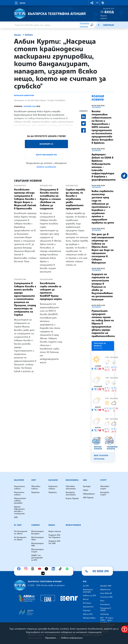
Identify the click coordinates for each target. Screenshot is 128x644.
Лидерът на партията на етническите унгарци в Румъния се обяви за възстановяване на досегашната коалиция (102, 287)
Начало (18, 35)
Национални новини (19, 488)
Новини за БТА (89, 596)
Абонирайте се (46, 144)
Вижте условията (46, 166)
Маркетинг (105, 590)
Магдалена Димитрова (24, 95)
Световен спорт (105, 488)
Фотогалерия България (37, 533)
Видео (52, 525)
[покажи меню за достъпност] (124, 629)
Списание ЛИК (106, 597)
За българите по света (20, 539)
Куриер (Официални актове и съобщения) (19, 510)
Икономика (72, 480)
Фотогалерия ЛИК (37, 545)
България (19, 480)
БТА (85, 582)
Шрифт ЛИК (106, 586)
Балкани (29, 35)
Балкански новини (53, 488)
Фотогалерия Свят (37, 539)
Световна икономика (71, 488)
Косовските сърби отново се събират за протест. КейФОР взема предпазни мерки (51, 291)
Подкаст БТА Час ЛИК (54, 542)
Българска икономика (71, 494)
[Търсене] (92, 25)
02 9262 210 (101, 571)
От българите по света (21, 533)
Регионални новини (19, 494)
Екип (102, 601)
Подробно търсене (84, 25)
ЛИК (85, 480)
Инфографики (73, 525)
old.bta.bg (105, 614)
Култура (87, 486)
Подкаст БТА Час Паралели (54, 536)
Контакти (105, 604)
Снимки (35, 525)
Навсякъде (109, 25)
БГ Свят (18, 525)
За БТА (86, 586)
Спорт (103, 480)
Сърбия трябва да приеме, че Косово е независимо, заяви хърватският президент (76, 199)
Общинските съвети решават (20, 501)
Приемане (51, 638)
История (87, 603)
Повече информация (72, 638)
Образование (89, 494)
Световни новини (36, 488)
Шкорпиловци (89, 618)
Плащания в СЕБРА (106, 609)
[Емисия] (98, 25)
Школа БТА (88, 614)
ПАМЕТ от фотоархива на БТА (37, 558)
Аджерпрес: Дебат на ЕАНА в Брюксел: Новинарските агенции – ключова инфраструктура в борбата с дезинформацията (104, 167)
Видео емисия (55, 531)
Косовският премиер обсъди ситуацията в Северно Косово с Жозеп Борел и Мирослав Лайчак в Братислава (25, 199)
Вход (109, 12)
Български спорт (105, 494)
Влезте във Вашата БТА (46, 155)
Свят (34, 480)
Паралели (35, 492)
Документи (88, 607)
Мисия (86, 599)
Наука (86, 490)
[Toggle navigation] (20, 3)
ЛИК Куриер (88, 498)
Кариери (87, 610)
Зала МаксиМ (106, 593)
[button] (92, 3)
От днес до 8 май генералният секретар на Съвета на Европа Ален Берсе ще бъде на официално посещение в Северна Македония (103, 248)
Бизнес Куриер (72, 498)
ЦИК (16, 517)
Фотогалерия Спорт (37, 551)
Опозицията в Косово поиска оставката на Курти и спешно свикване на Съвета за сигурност (50, 199)
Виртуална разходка (88, 591)
